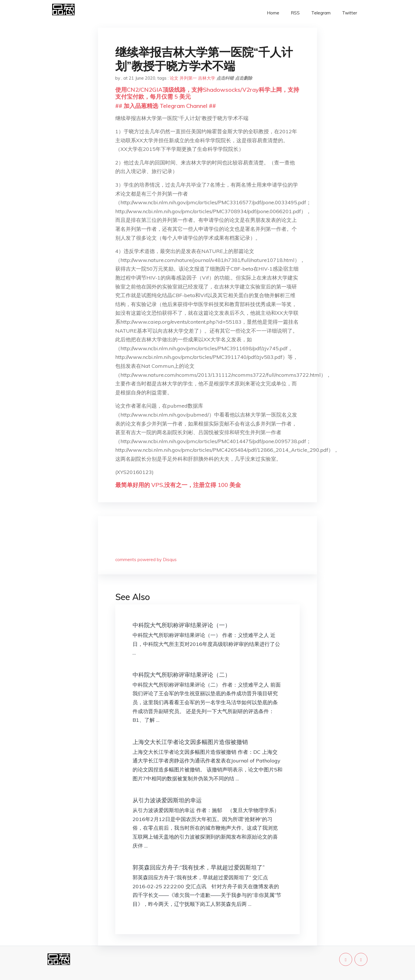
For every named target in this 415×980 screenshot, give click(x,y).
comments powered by (146, 560)
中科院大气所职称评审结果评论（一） (182, 625)
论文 (174, 78)
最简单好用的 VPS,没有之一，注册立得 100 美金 (178, 485)
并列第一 (188, 78)
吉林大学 (207, 78)
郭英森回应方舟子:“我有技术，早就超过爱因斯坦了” (199, 867)
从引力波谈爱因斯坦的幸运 (167, 800)
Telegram (321, 13)
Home (273, 13)
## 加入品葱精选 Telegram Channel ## (166, 106)
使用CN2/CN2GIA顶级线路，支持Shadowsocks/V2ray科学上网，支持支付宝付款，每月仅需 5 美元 (207, 93)
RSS (295, 13)
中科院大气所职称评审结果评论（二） (182, 675)
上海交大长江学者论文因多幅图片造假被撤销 (190, 742)
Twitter (350, 13)
